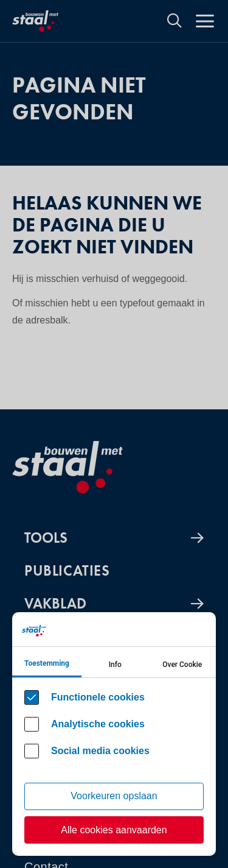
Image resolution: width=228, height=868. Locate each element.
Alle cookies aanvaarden (114, 830)
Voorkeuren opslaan (114, 796)
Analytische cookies (98, 724)
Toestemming (47, 663)
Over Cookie (182, 665)
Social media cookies (100, 751)
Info (115, 665)
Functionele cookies (98, 697)
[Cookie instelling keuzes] (114, 734)
